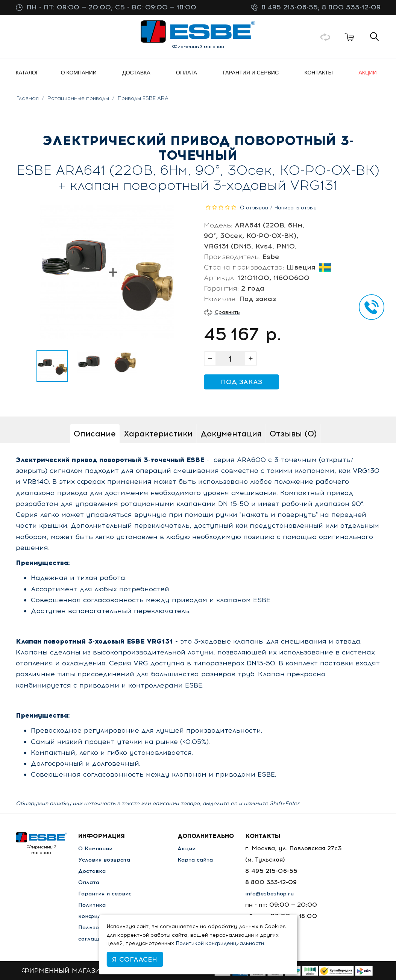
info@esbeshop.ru (277, 893)
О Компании (97, 848)
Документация (231, 434)
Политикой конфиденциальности (220, 943)
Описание (95, 434)
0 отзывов (254, 208)
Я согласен (135, 959)
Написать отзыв (295, 208)
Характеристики (158, 434)
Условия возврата (106, 860)
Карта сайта (201, 860)
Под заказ (241, 382)
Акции (192, 848)
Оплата (90, 882)
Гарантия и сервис (107, 893)
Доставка (93, 871)
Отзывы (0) (293, 434)
